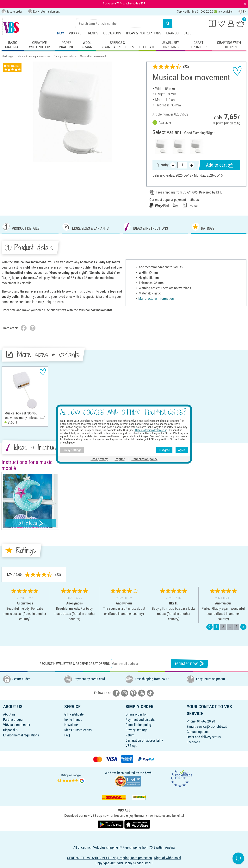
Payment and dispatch (141, 719)
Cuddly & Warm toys (65, 56)
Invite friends (73, 719)
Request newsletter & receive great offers (75, 664)
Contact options (198, 732)
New (60, 33)
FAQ (67, 735)
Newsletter (71, 725)
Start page (7, 56)
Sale (187, 33)
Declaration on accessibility (144, 740)
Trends (92, 33)
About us (9, 714)
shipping (235, 123)
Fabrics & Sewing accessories (33, 56)
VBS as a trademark (17, 725)
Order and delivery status (204, 737)
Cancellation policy (139, 725)
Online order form (137, 714)
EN (242, 12)
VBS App (131, 746)
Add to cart (220, 165)
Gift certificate (74, 714)
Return (130, 735)
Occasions (112, 33)
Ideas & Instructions (144, 33)
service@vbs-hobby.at (212, 726)
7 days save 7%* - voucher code (124, 3)
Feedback (193, 742)
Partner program (14, 719)
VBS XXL (75, 33)
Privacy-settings (136, 730)
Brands (172, 33)
